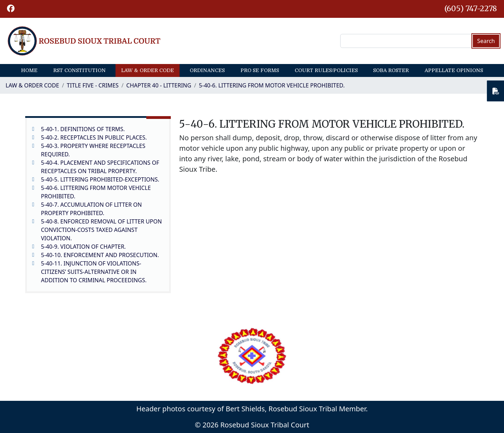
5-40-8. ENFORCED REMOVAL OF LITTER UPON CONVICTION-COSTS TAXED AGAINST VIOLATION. (101, 230)
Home (29, 70)
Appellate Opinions (454, 70)
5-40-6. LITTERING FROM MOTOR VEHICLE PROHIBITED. (272, 85)
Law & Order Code (148, 70)
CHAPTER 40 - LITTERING (159, 85)
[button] (11, 9)
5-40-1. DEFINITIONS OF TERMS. (83, 129)
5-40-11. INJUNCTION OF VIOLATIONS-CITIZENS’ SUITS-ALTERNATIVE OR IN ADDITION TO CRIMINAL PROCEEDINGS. (94, 272)
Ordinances (207, 70)
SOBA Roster (391, 70)
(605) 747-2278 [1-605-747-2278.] (471, 9)
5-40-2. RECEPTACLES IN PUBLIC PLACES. (94, 137)
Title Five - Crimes (93, 85)
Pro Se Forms (260, 70)
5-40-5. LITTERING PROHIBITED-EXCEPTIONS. (100, 179)
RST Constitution (79, 70)
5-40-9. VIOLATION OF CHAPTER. (83, 247)
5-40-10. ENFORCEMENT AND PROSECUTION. (100, 255)
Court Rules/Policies (326, 70)
